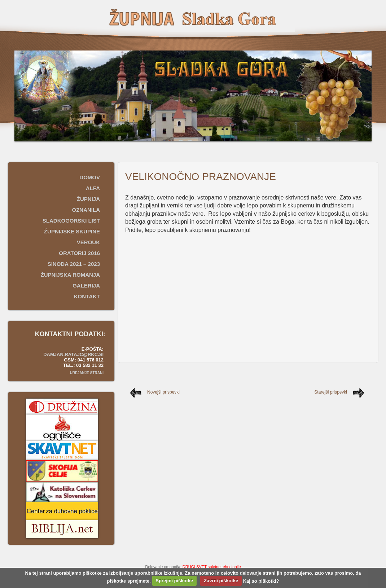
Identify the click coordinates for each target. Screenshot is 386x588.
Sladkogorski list (71, 221)
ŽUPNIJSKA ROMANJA (70, 275)
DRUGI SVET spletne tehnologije (212, 567)
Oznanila (86, 210)
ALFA (93, 188)
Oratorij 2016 (79, 253)
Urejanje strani (87, 373)
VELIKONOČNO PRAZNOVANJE (201, 177)
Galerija (86, 286)
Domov (90, 177)
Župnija (88, 199)
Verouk (88, 242)
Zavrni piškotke (221, 581)
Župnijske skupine (72, 231)
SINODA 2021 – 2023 (74, 264)
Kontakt (87, 296)
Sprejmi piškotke (174, 581)
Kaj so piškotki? (261, 581)
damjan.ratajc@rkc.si (73, 354)
